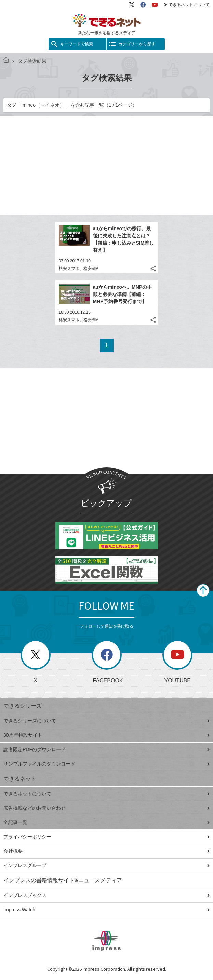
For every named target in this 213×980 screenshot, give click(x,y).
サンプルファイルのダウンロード (106, 764)
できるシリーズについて (106, 721)
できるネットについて (187, 5)
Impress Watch (106, 910)
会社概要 (106, 851)
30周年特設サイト (106, 735)
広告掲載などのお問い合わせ (106, 808)
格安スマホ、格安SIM (79, 269)
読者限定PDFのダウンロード (106, 749)
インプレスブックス (106, 895)
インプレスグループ (106, 865)
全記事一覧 (106, 822)
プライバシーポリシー (106, 837)
